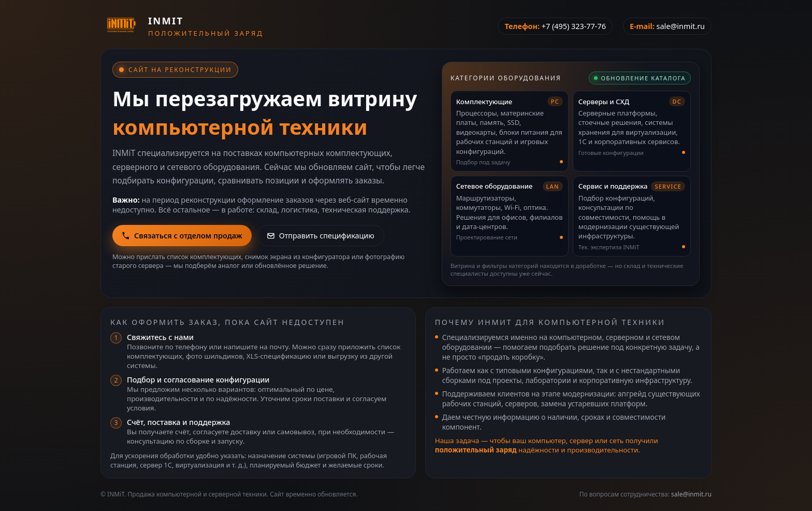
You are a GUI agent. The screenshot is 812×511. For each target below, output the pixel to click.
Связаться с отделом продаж (182, 236)
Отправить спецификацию (321, 236)
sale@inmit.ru (681, 26)
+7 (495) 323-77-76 (574, 26)
